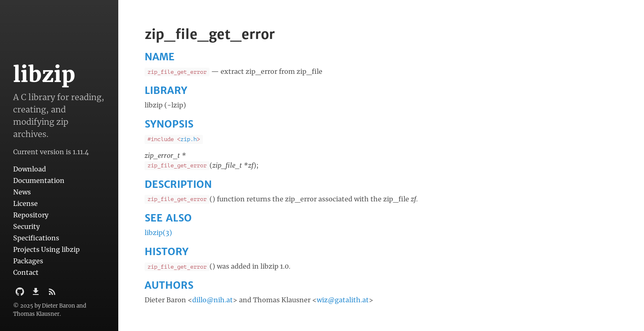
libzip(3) (158, 233)
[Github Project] (21, 294)
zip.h (189, 139)
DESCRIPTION (178, 184)
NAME (160, 57)
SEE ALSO (168, 218)
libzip (44, 74)
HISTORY (167, 252)
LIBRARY (166, 90)
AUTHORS (169, 285)
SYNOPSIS (169, 124)
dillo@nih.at (213, 300)
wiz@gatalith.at (343, 300)
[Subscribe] (52, 294)
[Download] (37, 294)
